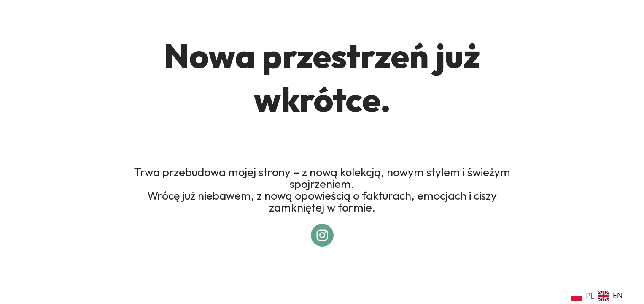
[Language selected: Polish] (599, 295)
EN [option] (618, 295)
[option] (611, 296)
